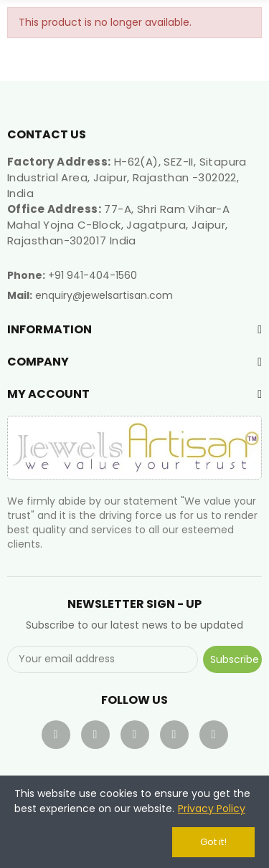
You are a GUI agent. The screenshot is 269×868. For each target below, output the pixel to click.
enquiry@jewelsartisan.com (104, 295)
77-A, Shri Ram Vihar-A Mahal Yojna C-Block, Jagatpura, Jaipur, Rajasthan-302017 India (118, 225)
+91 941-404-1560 (93, 275)
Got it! (213, 842)
